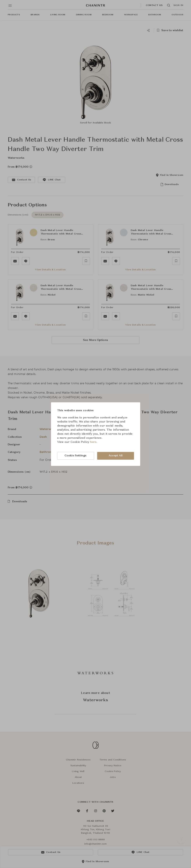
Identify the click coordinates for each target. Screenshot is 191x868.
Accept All (116, 456)
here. (94, 442)
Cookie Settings (76, 456)
